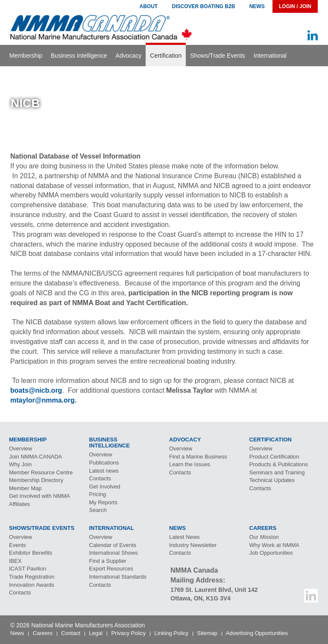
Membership (26, 56)
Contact (71, 633)
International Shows (114, 553)
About (148, 6)
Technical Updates (272, 480)
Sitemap (207, 633)
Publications (104, 463)
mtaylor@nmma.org (42, 400)
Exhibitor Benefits (31, 553)
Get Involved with (40, 496)
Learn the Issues (190, 464)
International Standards (118, 577)
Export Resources (111, 569)
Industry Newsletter (193, 545)
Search (98, 510)
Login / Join (295, 6)
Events (18, 545)
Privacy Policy (128, 633)
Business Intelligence (79, 56)
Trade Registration (32, 577)
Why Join (20, 464)
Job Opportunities (271, 553)
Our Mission (264, 537)
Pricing (98, 494)
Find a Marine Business (198, 457)
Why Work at (275, 545)
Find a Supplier (108, 561)
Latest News (184, 537)
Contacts (100, 478)
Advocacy (129, 56)
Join (35, 457)
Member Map (25, 488)
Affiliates (19, 504)
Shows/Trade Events (218, 56)
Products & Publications (279, 464)
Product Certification (274, 457)
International (270, 56)
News (257, 6)
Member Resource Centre (41, 472)
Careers (43, 633)
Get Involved (105, 487)
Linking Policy (172, 633)
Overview (20, 448)
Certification (166, 56)
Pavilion (28, 569)
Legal (96, 633)
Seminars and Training (277, 472)
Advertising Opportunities (257, 633)
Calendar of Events (113, 545)
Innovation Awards (32, 585)
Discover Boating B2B (204, 6)
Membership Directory (36, 480)
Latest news (104, 471)
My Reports (103, 502)
